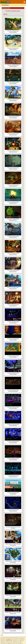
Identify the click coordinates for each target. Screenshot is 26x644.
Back (2, 635)
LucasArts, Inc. (9, 640)
